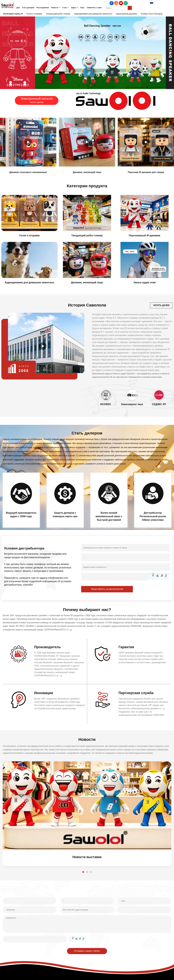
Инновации (44, 694)
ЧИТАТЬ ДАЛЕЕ (161, 305)
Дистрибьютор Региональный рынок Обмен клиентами (153, 517)
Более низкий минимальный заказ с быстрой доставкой (109, 517)
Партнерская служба (137, 694)
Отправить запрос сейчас (87, 952)
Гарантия (127, 648)
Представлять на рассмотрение (107, 590)
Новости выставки (87, 858)
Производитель (48, 648)
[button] (79, 85)
